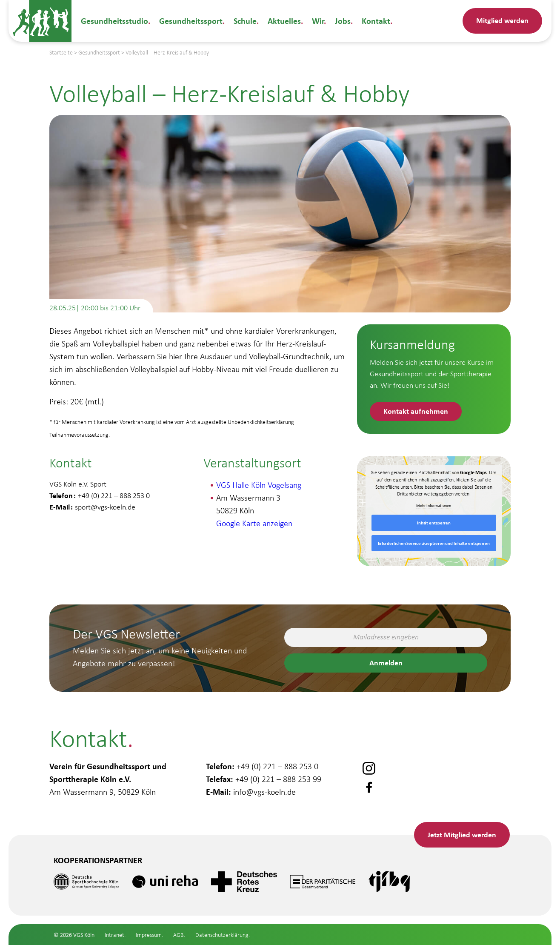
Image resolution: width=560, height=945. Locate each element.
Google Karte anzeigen (254, 523)
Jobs (343, 21)
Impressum (149, 935)
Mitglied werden (502, 20)
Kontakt (376, 21)
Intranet (114, 935)
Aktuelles (284, 21)
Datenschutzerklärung (222, 935)
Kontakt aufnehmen (416, 411)
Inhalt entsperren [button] (434, 523)
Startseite (61, 53)
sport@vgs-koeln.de (105, 507)
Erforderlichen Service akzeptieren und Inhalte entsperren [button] (434, 543)
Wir (318, 21)
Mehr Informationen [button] (434, 505)
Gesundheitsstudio (114, 21)
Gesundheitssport (191, 21)
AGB (179, 935)
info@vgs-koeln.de (264, 792)
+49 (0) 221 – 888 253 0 (277, 766)
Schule (245, 21)
